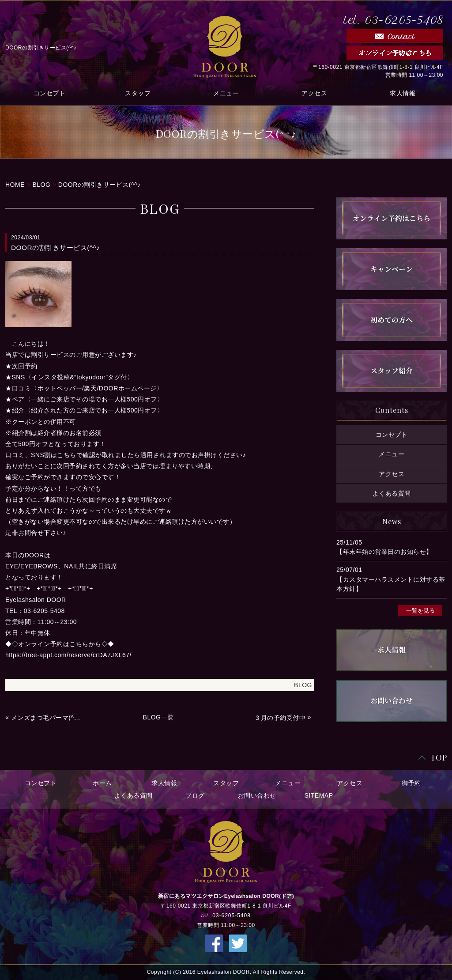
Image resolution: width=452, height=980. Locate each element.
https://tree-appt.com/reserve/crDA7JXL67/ (68, 655)
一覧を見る (420, 610)
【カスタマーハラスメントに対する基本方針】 (391, 584)
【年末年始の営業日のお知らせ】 (384, 552)
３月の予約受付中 (280, 718)
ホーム (102, 783)
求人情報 (403, 93)
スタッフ (138, 93)
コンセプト (50, 93)
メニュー (226, 93)
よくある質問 (392, 493)
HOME (15, 185)
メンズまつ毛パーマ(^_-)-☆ (47, 718)
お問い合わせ (257, 795)
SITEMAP (319, 795)
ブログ (195, 795)
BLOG (41, 185)
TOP (439, 758)
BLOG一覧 (158, 717)
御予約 (411, 783)
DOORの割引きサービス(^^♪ (100, 185)
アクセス (314, 93)
